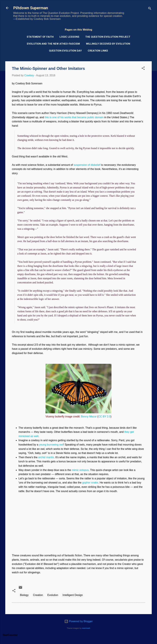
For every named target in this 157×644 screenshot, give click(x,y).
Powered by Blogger (79, 621)
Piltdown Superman (31, 8)
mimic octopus (80, 470)
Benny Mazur (89, 417)
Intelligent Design (73, 595)
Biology (24, 595)
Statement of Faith (40, 37)
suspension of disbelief (87, 165)
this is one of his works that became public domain (74, 117)
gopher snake (90, 483)
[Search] (150, 9)
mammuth (86, 628)
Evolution (53, 595)
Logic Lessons (69, 37)
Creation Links (98, 51)
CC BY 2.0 (104, 417)
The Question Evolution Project (108, 37)
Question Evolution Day (65, 51)
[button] (143, 69)
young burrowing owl (51, 445)
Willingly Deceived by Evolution (108, 44)
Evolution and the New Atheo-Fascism (53, 44)
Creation (38, 595)
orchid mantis (46, 457)
